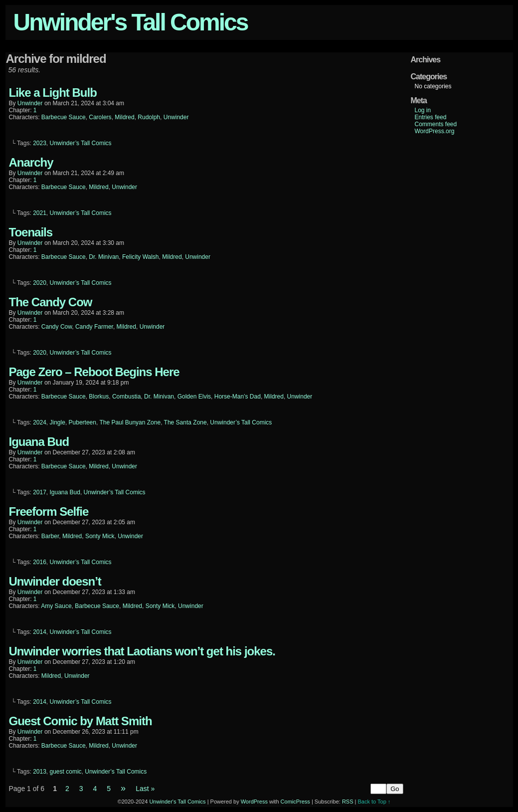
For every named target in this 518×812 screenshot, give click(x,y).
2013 (40, 772)
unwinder (30, 103)
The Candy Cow (51, 302)
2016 (40, 562)
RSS (348, 802)
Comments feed (436, 124)
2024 (40, 422)
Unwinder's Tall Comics (131, 22)
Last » (145, 789)
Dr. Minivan (104, 257)
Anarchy (31, 162)
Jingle (58, 422)
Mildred (124, 117)
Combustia (126, 397)
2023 (40, 143)
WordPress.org (435, 131)
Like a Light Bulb (53, 93)
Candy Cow (57, 327)
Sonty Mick (100, 536)
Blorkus (99, 397)
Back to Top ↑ (374, 802)
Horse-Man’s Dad (238, 397)
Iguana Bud (39, 442)
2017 (40, 492)
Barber (50, 536)
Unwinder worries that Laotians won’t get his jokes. (142, 651)
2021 (40, 213)
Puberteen (83, 422)
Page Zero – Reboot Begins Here (94, 372)
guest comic (66, 772)
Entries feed (431, 117)
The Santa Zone (185, 422)
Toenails (31, 232)
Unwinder (176, 117)
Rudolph (149, 117)
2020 (40, 283)
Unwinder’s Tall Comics (81, 143)
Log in (423, 110)
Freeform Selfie (49, 511)
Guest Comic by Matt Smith (81, 721)
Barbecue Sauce (64, 117)
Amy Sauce (56, 606)
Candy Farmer (94, 327)
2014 (40, 632)
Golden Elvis (194, 397)
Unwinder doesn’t (55, 581)
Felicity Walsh (141, 257)
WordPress (254, 802)
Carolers (100, 117)
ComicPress (295, 802)
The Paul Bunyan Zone (130, 422)
